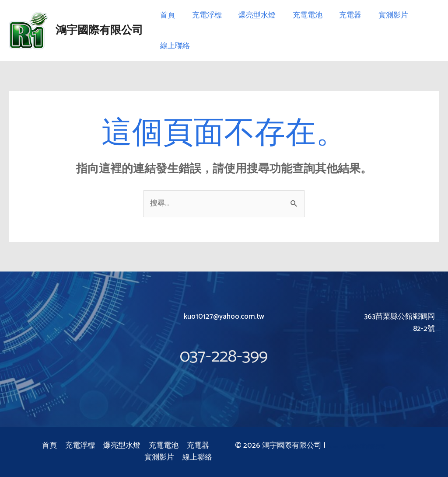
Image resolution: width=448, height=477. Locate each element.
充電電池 (301, 15)
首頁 (167, 15)
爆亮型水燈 (252, 15)
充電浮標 (204, 15)
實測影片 (382, 15)
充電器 (341, 15)
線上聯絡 (174, 46)
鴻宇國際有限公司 (99, 31)
